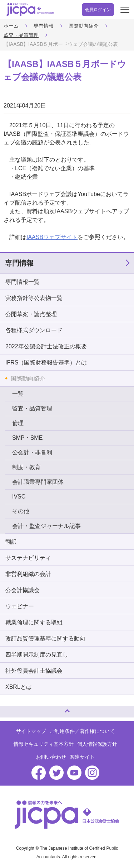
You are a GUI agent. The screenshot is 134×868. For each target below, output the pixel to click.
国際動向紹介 (84, 26)
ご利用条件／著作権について (82, 731)
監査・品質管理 (21, 35)
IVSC (19, 497)
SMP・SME (27, 438)
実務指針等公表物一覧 (34, 298)
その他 (21, 511)
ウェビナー (20, 606)
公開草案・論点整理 (31, 314)
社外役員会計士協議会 (34, 671)
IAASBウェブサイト (52, 237)
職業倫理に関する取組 (34, 622)
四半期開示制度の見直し (37, 655)
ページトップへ (13, 709)
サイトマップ (31, 731)
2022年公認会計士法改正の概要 (46, 346)
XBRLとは (19, 687)
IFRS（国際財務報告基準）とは (46, 363)
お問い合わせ (51, 757)
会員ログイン (98, 10)
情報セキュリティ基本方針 (44, 744)
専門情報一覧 (23, 282)
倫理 (18, 423)
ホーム (11, 26)
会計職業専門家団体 (38, 482)
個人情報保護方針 (97, 744)
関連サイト (82, 757)
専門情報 (44, 26)
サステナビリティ (28, 558)
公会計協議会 (23, 590)
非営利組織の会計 (28, 574)
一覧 (18, 394)
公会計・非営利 (32, 452)
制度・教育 (26, 467)
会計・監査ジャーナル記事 (46, 526)
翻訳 (11, 542)
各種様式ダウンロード (34, 330)
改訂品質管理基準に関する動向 (45, 638)
